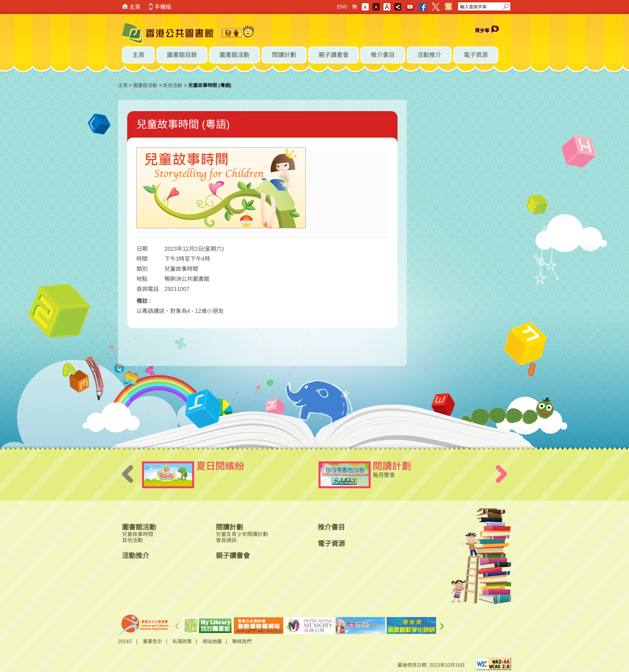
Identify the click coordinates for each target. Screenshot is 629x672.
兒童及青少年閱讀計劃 (242, 534)
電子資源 (331, 544)
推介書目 (331, 527)
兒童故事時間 (138, 534)
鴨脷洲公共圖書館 (187, 279)
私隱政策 (182, 642)
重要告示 (152, 642)
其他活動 (172, 85)
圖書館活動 (145, 85)
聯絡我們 (242, 642)
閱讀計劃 (229, 527)
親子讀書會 (233, 556)
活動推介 (136, 556)
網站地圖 (212, 642)
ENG (342, 7)
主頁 (135, 7)
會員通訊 (226, 540)
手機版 (163, 7)
